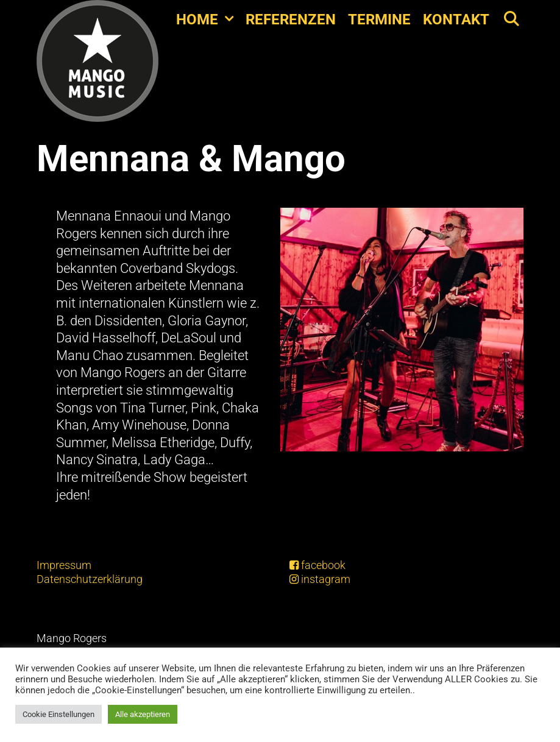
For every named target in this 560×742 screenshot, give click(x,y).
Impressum (64, 565)
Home (208, 20)
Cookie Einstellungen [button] (58, 714)
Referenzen (291, 19)
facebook (317, 565)
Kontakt (456, 19)
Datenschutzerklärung (90, 579)
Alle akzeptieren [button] (143, 714)
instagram (320, 579)
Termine (379, 19)
